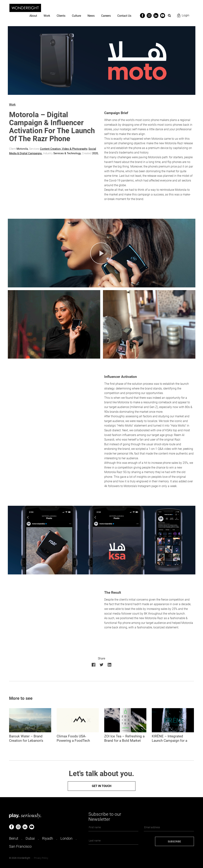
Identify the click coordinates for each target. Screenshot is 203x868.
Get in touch (102, 786)
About (33, 16)
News (91, 16)
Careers (106, 16)
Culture (76, 16)
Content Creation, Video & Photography (64, 149)
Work (47, 16)
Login (185, 15)
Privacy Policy (41, 858)
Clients (61, 16)
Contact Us (124, 16)
